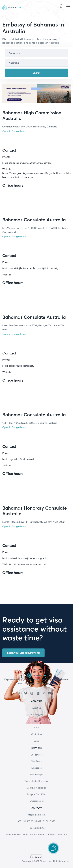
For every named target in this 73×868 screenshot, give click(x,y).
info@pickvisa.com (37, 815)
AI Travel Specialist (36, 788)
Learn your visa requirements (23, 653)
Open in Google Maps (14, 131)
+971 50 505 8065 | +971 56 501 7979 (36, 821)
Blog (36, 721)
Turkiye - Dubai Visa (36, 794)
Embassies (36, 768)
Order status (50, 6)
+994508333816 (37, 828)
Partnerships (36, 775)
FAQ (36, 728)
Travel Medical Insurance (36, 781)
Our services (36, 755)
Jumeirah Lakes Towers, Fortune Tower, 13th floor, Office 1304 (36, 835)
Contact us (36, 734)
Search (36, 73)
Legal (37, 741)
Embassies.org (36, 801)
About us (36, 708)
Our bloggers (36, 714)
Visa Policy (36, 761)
